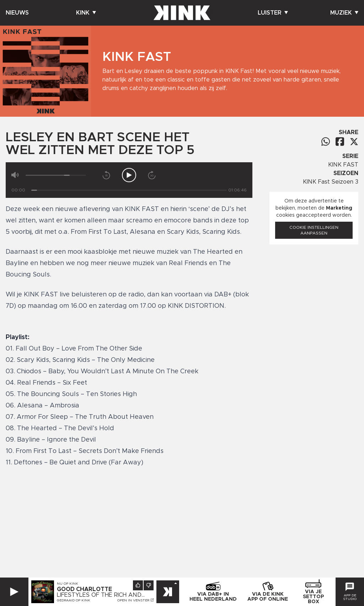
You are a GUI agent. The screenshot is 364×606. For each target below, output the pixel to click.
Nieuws (17, 13)
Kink (86, 13)
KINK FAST (343, 165)
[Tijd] (129, 190)
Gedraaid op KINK (74, 600)
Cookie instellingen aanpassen (314, 230)
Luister (273, 13)
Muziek (344, 13)
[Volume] (56, 175)
